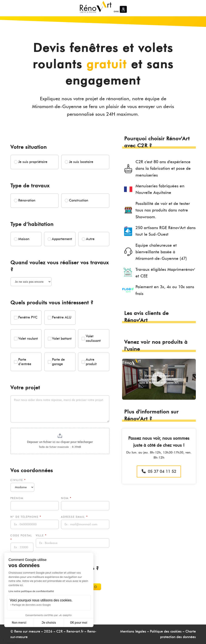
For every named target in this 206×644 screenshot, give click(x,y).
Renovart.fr (75, 631)
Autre (88, 239)
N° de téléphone (26, 517)
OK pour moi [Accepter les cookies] (79, 623)
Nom (66, 498)
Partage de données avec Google (31, 605)
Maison (22, 239)
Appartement (60, 239)
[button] (11, 639)
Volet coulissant (91, 338)
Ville (41, 535)
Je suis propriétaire (31, 162)
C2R (59, 631)
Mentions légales (133, 631)
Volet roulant (26, 339)
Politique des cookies (166, 631)
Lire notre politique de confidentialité (31, 591)
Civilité (18, 480)
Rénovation (25, 200)
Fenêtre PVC (26, 317)
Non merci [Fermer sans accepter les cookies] (19, 623)
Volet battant (60, 339)
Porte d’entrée (23, 362)
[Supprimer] (96, 587)
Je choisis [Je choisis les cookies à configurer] (49, 623)
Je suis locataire (79, 162)
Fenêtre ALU (60, 317)
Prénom (17, 498)
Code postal (21, 538)
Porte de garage (56, 362)
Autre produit (89, 362)
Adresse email (74, 517)
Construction (76, 200)
